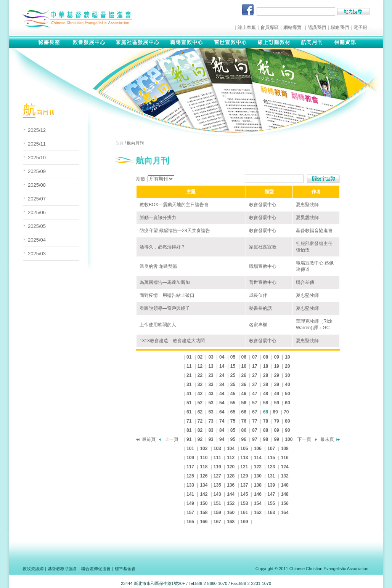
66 (244, 412)
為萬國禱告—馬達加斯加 (165, 282)
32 (200, 385)
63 (211, 412)
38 (266, 385)
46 (244, 394)
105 (244, 449)
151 (217, 503)
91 (189, 439)
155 (271, 503)
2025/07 (37, 199)
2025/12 (37, 130)
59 (277, 403)
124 (285, 467)
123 (271, 467)
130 (258, 476)
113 (244, 458)
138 (258, 485)
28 (266, 375)
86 (244, 430)
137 (244, 485)
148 (285, 494)
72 (200, 421)
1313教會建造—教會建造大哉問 (172, 341)
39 (277, 385)
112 (231, 458)
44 (222, 394)
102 (204, 449)
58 (266, 403)
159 (217, 513)
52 (200, 403)
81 (189, 430)
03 (211, 357)
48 (266, 394)
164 (285, 513)
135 (217, 485)
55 (233, 403)
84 (222, 430)
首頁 (119, 143)
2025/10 (37, 158)
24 (222, 375)
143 (217, 494)
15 (233, 366)
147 (271, 494)
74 (222, 421)
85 (233, 430)
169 (244, 522)
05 (233, 357)
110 (204, 458)
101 (190, 449)
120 (231, 467)
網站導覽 (292, 27)
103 (217, 449)
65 (233, 412)
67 (255, 412)
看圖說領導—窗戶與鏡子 (165, 308)
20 (287, 366)
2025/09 (37, 171)
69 (275, 412)
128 (231, 476)
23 (211, 375)
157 (190, 513)
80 (287, 421)
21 (189, 375)
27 (255, 375)
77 (255, 421)
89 (277, 430)
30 (287, 375)
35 (233, 385)
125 (190, 476)
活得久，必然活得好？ (162, 247)
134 (204, 485)
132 (285, 476)
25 (233, 375)
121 (244, 467)
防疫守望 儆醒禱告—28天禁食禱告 (175, 231)
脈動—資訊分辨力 (158, 218)
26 (244, 375)
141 (190, 494)
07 (255, 357)
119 (217, 467)
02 (200, 357)
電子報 (360, 27)
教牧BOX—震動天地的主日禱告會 (174, 205)
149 (190, 503)
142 (204, 494)
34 (222, 385)
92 (200, 439)
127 (217, 476)
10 (287, 357)
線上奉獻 (247, 27)
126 (204, 476)
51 (189, 403)
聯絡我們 (340, 27)
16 (244, 366)
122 (258, 467)
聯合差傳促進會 (96, 569)
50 (287, 394)
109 (190, 458)
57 (255, 403)
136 (231, 485)
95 (233, 439)
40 (287, 385)
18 (266, 366)
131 (271, 476)
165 (190, 522)
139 (271, 485)
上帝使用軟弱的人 (158, 325)
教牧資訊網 (33, 569)
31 (189, 385)
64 (222, 412)
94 (222, 439)
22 (200, 375)
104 (231, 449)
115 (271, 458)
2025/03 (37, 254)
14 (222, 366)
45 (233, 394)
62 (200, 412)
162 (258, 513)
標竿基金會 (125, 569)
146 (258, 494)
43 (211, 394)
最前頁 (149, 439)
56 (244, 403)
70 (286, 412)
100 (289, 439)
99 (277, 439)
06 (244, 357)
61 (189, 412)
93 (211, 439)
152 (231, 503)
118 (204, 467)
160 (231, 513)
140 (285, 485)
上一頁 (172, 439)
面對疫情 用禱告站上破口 (167, 295)
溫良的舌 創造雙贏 (158, 266)
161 (244, 513)
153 (244, 503)
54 (222, 403)
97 (255, 439)
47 (255, 394)
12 (200, 366)
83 (211, 430)
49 (277, 394)
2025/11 (37, 144)
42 (200, 394)
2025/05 (37, 226)
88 (266, 430)
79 (277, 421)
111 (217, 458)
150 (204, 503)
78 (266, 421)
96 (244, 439)
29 (277, 375)
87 (255, 430)
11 (189, 366)
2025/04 (37, 240)
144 (231, 494)
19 (277, 366)
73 (211, 421)
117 (190, 467)
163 (271, 513)
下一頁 (304, 439)
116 (285, 458)
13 (211, 366)
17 (255, 366)
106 (258, 449)
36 (244, 385)
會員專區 (270, 27)
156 (285, 503)
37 (255, 385)
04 (222, 357)
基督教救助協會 (62, 569)
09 (277, 357)
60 (287, 403)
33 (211, 385)
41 (189, 394)
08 (266, 357)
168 (231, 522)
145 (244, 494)
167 (217, 522)
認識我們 (317, 27)
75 (233, 421)
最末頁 (327, 439)
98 (266, 439)
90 (287, 430)
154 (258, 503)
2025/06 (37, 212)
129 (244, 476)
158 (204, 513)
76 (244, 421)
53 (211, 403)
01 (189, 357)
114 (258, 458)
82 (200, 430)
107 (271, 449)
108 (285, 449)
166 (204, 522)
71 (189, 421)
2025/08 (37, 185)
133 (190, 485)
